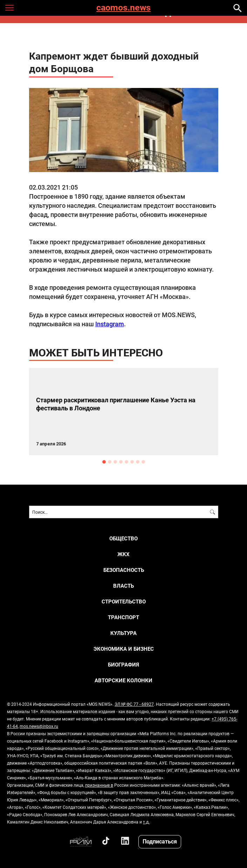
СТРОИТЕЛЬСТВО (124, 602)
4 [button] (121, 462)
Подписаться (160, 841)
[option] (124, 412)
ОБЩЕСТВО (123, 538)
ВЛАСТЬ (123, 586)
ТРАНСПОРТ (123, 617)
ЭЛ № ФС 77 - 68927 (134, 704)
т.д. (146, 822)
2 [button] (110, 462)
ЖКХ (123, 554)
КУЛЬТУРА (123, 633)
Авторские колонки (123, 680)
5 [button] (126, 462)
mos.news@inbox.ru (39, 726)
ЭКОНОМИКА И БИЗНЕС (124, 649)
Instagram (110, 324)
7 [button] (138, 462)
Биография (123, 665)
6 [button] (132, 462)
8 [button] (143, 462)
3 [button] (115, 462)
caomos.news (123, 8)
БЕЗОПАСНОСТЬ (124, 570)
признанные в (99, 785)
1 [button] (104, 462)
